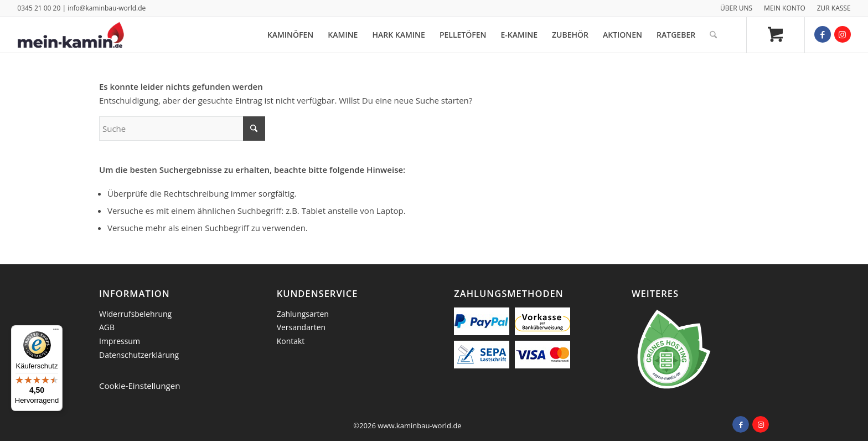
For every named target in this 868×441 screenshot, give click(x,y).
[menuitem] (737, 8)
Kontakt (291, 341)
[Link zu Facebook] (823, 34)
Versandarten (301, 327)
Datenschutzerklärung (139, 355)
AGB (107, 327)
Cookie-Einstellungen (139, 386)
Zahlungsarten (303, 314)
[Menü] (56, 332)
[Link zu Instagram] (843, 34)
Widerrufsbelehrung (135, 314)
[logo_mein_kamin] (71, 35)
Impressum (120, 341)
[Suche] (713, 35)
